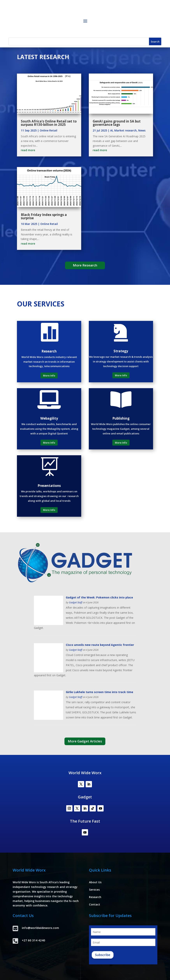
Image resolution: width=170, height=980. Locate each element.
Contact (95, 904)
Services (94, 890)
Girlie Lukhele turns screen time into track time (100, 692)
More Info (49, 375)
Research (95, 897)
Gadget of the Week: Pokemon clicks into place (99, 597)
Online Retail (48, 130)
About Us (95, 882)
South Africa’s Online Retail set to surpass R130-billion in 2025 (49, 123)
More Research (85, 265)
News (142, 130)
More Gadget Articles (85, 741)
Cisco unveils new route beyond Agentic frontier (100, 645)
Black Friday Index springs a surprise (44, 216)
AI (111, 130)
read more (28, 150)
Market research (126, 130)
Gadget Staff (76, 602)
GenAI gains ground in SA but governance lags (117, 123)
